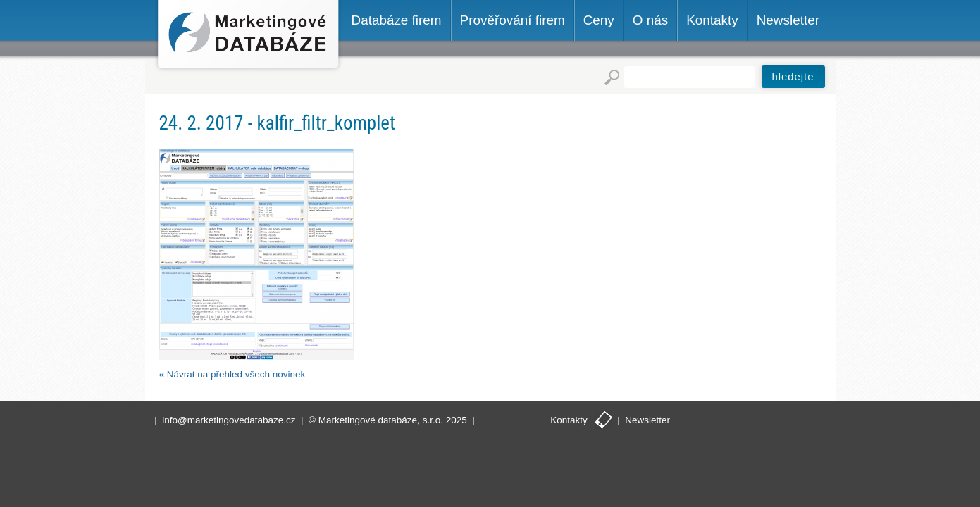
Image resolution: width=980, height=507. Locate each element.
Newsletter (647, 420)
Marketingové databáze (248, 36)
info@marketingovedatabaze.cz (229, 420)
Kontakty (569, 420)
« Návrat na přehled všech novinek (232, 374)
